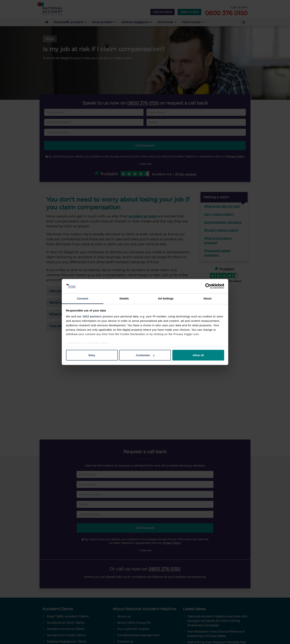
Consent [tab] (83, 298)
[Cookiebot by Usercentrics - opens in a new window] (208, 286)
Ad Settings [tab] (166, 298)
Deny (92, 355)
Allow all (198, 355)
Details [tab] (124, 298)
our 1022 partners (89, 316)
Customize (145, 355)
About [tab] (208, 298)
